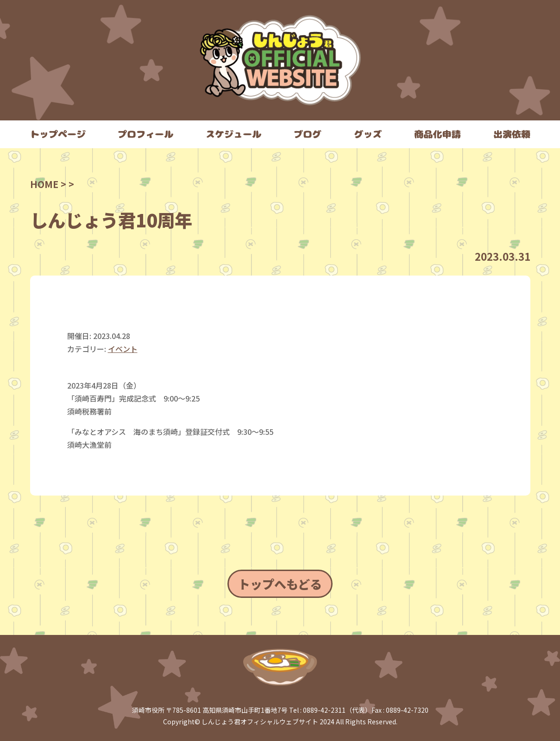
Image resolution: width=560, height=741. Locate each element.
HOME (44, 184)
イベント (123, 349)
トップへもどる (280, 584)
